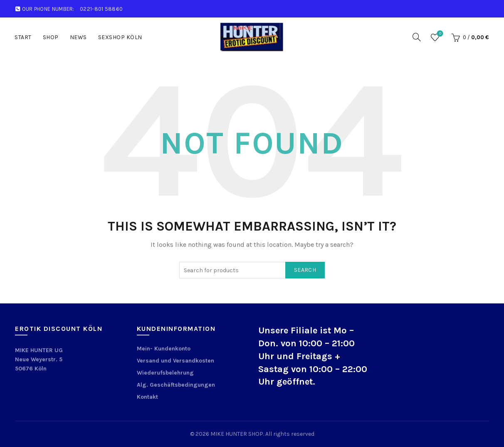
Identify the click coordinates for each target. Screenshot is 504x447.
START (23, 37)
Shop (51, 37)
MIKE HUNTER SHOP (237, 434)
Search (305, 270)
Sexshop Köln (120, 37)
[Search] (417, 37)
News (78, 37)
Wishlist (439, 34)
